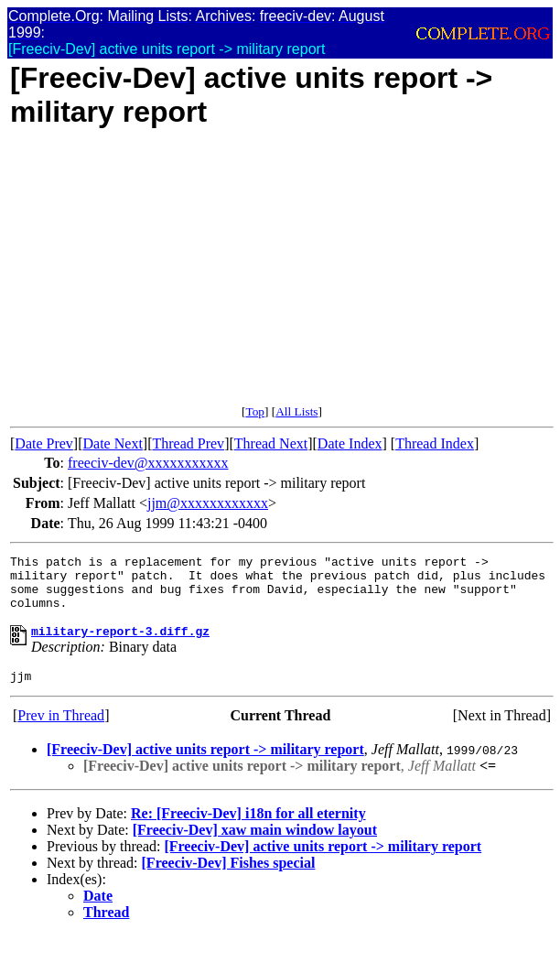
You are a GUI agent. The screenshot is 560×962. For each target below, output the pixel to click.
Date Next (113, 443)
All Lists (296, 411)
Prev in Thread (61, 732)
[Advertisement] (282, 276)
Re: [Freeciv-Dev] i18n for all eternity (248, 830)
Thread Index (435, 443)
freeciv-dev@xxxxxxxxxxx (148, 463)
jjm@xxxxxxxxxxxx (208, 503)
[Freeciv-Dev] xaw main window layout (255, 846)
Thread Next (271, 443)
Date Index (350, 443)
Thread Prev (188, 443)
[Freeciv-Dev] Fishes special (229, 879)
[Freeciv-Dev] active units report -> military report (205, 766)
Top (255, 411)
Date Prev (44, 443)
